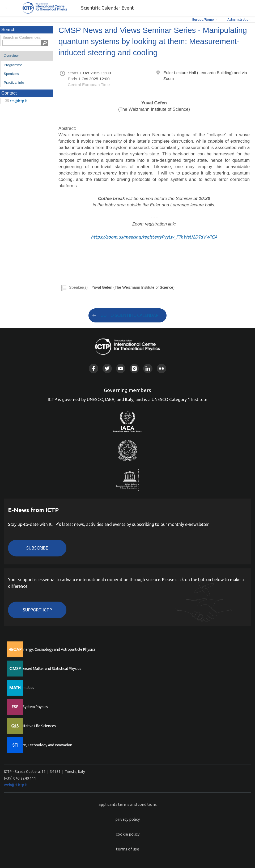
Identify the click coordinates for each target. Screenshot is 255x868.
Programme (13, 65)
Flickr (161, 369)
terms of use (128, 849)
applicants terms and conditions (128, 804)
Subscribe (37, 548)
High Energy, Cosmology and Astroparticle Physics (54, 649)
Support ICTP (37, 610)
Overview (11, 56)
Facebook (93, 369)
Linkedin (148, 369)
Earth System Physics (31, 707)
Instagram (134, 369)
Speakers (11, 74)
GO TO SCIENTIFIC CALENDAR (129, 315)
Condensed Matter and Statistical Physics (47, 669)
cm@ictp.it (18, 101)
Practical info (14, 82)
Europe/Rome (203, 19)
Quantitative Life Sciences (35, 726)
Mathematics (24, 688)
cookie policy (128, 834)
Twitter (107, 369)
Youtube (121, 369)
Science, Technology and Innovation (43, 745)
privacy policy (127, 819)
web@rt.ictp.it (16, 785)
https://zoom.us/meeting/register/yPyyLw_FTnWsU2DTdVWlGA (154, 237)
